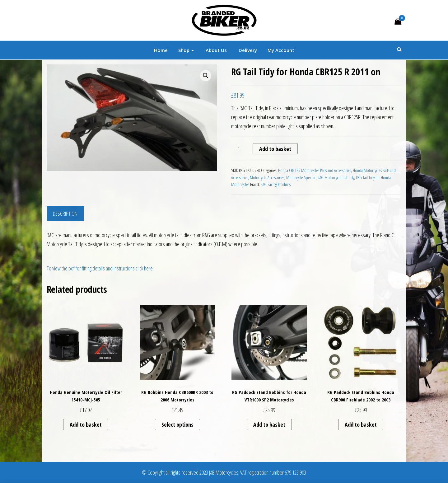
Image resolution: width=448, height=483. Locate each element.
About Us (216, 50)
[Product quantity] (241, 149)
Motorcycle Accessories (267, 178)
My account (281, 50)
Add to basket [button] (86, 424)
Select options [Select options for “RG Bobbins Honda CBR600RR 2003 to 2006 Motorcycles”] (177, 424)
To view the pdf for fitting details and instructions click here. (100, 268)
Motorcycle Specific (301, 178)
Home (161, 50)
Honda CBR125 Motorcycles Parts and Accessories (315, 170)
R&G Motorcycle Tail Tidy (336, 178)
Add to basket (275, 149)
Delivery (247, 50)
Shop (186, 50)
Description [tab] (65, 213)
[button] (206, 76)
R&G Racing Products (276, 184)
